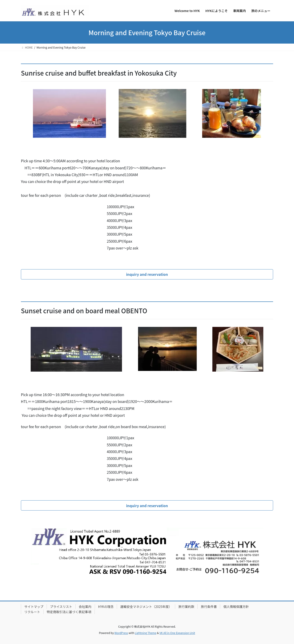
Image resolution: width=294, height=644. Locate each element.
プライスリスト (61, 607)
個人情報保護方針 (236, 607)
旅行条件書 (209, 607)
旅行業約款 (186, 607)
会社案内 (85, 607)
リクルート (32, 612)
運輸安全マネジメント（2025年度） (146, 607)
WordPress (121, 633)
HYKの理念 (106, 607)
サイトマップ (34, 607)
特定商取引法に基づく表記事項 (69, 612)
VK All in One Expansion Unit (177, 633)
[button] (147, 274)
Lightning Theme (146, 633)
